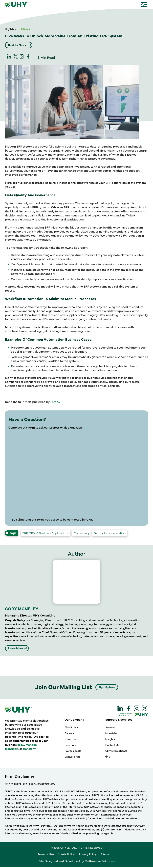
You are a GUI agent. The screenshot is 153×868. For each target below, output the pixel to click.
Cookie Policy (66, 855)
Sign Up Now (107, 688)
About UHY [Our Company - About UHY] (71, 728)
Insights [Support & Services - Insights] (110, 740)
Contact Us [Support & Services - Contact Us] (112, 746)
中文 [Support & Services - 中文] (108, 758)
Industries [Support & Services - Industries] (111, 734)
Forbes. (55, 402)
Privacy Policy (88, 855)
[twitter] (16, 58)
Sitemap (106, 855)
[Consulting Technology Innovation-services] (110, 534)
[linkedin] (9, 58)
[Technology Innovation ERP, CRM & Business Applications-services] (46, 534)
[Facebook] (28, 58)
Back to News (19, 45)
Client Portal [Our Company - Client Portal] (72, 758)
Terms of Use (46, 855)
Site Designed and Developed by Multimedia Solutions (76, 862)
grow (21, 746)
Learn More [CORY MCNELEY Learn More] (17, 649)
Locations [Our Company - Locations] (71, 746)
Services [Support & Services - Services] (111, 728)
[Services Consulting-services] (81, 534)
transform (30, 750)
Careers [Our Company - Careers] (69, 734)
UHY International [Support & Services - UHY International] (116, 752)
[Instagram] (22, 58)
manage (31, 746)
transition (12, 750)
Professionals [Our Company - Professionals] (73, 752)
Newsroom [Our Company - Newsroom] (71, 740)
